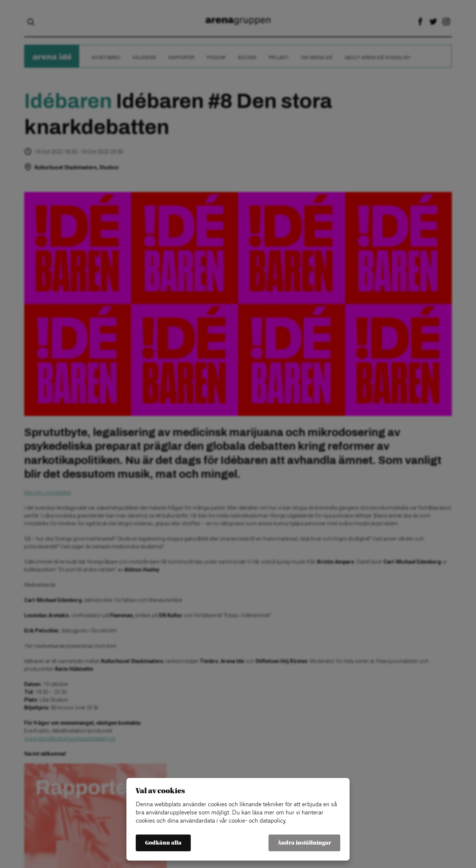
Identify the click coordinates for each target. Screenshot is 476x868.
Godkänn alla (163, 843)
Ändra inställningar (304, 843)
